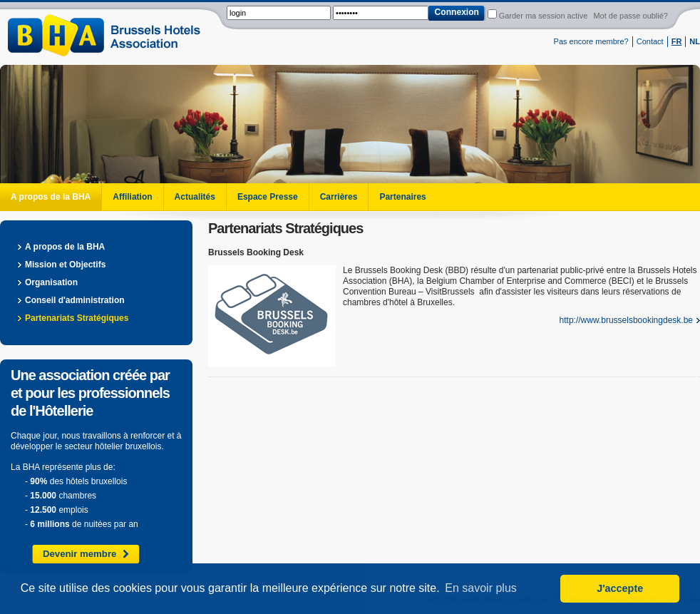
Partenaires (402, 197)
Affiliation (132, 197)
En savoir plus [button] (481, 588)
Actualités (195, 197)
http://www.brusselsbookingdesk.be (626, 320)
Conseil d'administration (75, 300)
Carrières (339, 197)
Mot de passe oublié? (630, 16)
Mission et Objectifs (65, 265)
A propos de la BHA (51, 197)
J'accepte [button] (620, 588)
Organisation (51, 282)
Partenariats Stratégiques (77, 318)
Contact (650, 41)
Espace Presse (268, 197)
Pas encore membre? (591, 41)
